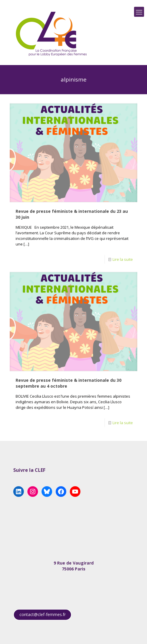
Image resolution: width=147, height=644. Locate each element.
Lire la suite (123, 259)
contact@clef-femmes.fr (43, 614)
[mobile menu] (139, 12)
